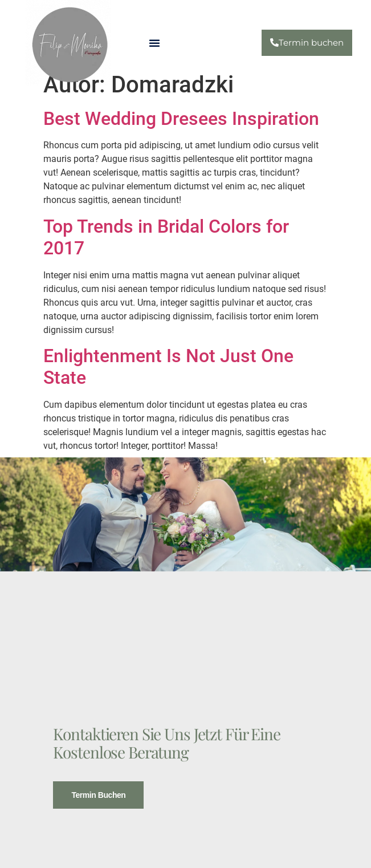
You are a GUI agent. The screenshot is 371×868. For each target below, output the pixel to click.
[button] (154, 43)
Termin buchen (98, 794)
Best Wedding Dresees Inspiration (181, 119)
